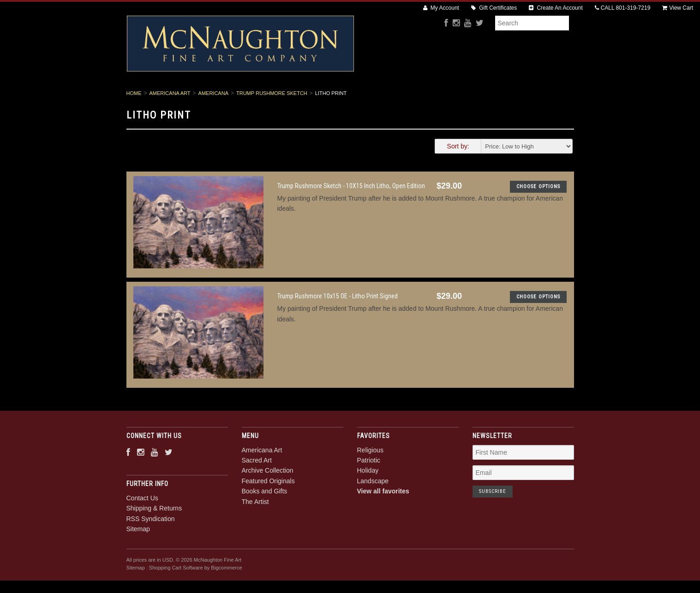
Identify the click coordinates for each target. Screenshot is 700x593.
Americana (213, 125)
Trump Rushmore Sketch (272, 125)
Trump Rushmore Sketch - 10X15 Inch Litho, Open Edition (351, 217)
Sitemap (138, 560)
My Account (441, 8)
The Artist (517, 97)
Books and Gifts (459, 97)
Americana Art (190, 97)
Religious (371, 481)
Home (134, 125)
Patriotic (369, 492)
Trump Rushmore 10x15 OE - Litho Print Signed (338, 328)
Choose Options (538, 218)
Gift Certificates (494, 8)
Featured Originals (389, 97)
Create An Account (556, 8)
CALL (623, 8)
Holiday (368, 502)
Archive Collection (313, 97)
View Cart (678, 8)
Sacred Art (249, 97)
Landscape (373, 512)
